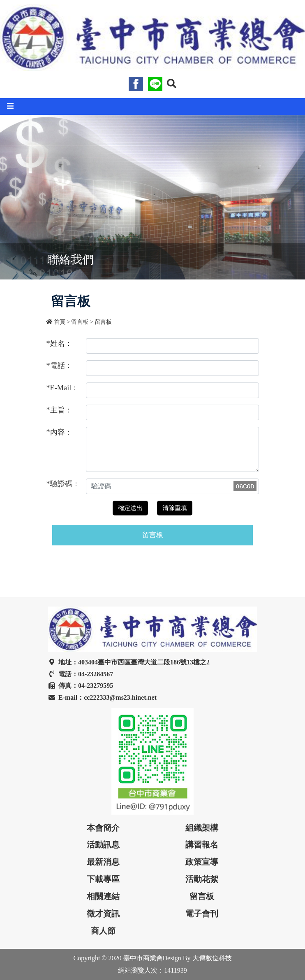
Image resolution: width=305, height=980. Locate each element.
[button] (171, 84)
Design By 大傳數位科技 (197, 958)
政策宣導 (202, 862)
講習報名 (202, 845)
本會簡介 (103, 828)
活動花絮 (202, 879)
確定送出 (130, 508)
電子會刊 (202, 914)
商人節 (103, 931)
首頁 (56, 322)
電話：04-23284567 (80, 674)
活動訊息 (103, 845)
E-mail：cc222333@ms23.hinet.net (102, 697)
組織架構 (202, 828)
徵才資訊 (103, 914)
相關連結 (103, 896)
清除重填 (175, 508)
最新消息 (103, 862)
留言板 (103, 322)
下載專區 (103, 879)
